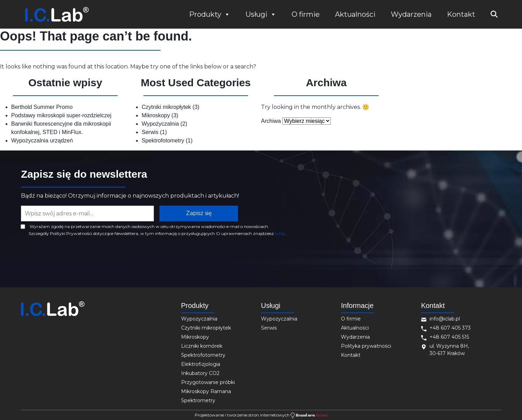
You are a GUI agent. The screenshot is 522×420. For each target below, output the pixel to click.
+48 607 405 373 (450, 328)
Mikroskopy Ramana (206, 391)
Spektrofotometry (163, 141)
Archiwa (271, 121)
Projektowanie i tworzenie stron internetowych (261, 415)
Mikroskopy (156, 115)
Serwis (150, 132)
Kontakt (461, 14)
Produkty (210, 14)
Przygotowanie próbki (208, 382)
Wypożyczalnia (160, 124)
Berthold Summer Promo (42, 107)
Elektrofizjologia (201, 364)
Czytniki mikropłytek (166, 107)
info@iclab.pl (445, 319)
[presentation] (74, 256)
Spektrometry (198, 400)
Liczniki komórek (202, 346)
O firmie (306, 14)
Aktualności (355, 14)
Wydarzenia (411, 14)
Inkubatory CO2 (200, 373)
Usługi (261, 14)
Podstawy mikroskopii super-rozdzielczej (61, 115)
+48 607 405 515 (449, 337)
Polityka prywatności (366, 346)
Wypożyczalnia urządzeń (42, 141)
